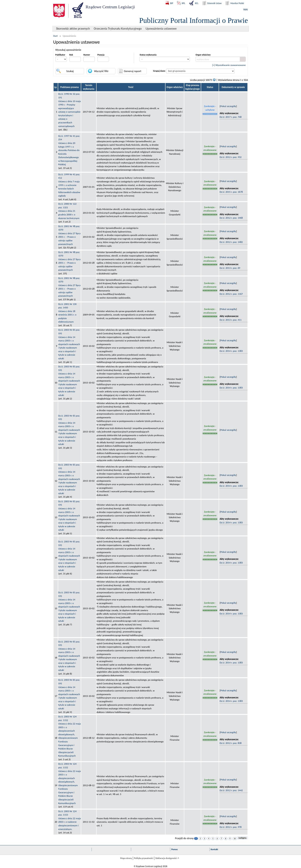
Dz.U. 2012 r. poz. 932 (231, 157)
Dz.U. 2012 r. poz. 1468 (231, 218)
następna (242, 838)
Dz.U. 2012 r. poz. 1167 (231, 294)
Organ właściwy (203, 55)
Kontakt (214, 849)
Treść (131, 87)
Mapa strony (126, 858)
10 (235, 839)
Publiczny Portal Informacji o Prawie (193, 20)
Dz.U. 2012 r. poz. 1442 (231, 790)
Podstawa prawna (69, 87)
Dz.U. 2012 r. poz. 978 (231, 827)
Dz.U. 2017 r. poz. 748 (231, 117)
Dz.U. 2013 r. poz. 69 (230, 268)
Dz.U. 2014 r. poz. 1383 (231, 351)
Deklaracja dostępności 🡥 (167, 858)
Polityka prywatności (144, 858)
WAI (246, 10)
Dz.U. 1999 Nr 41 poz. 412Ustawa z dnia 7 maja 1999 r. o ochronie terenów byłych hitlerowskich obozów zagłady (69, 185)
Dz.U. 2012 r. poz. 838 (231, 743)
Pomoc (174, 849)
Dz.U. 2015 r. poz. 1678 (231, 192)
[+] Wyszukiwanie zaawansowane (229, 65)
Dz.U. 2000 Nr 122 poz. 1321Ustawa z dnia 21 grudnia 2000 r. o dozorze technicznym (69, 211)
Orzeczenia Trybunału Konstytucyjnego (118, 29)
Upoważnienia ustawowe (161, 29)
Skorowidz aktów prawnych (73, 29)
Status (210, 87)
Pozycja (101, 55)
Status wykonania (148, 55)
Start (55, 36)
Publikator (60, 55)
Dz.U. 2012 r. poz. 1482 (231, 242)
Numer (87, 55)
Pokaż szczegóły (228, 106)
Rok (71, 55)
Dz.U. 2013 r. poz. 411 (231, 320)
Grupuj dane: (159, 71)
